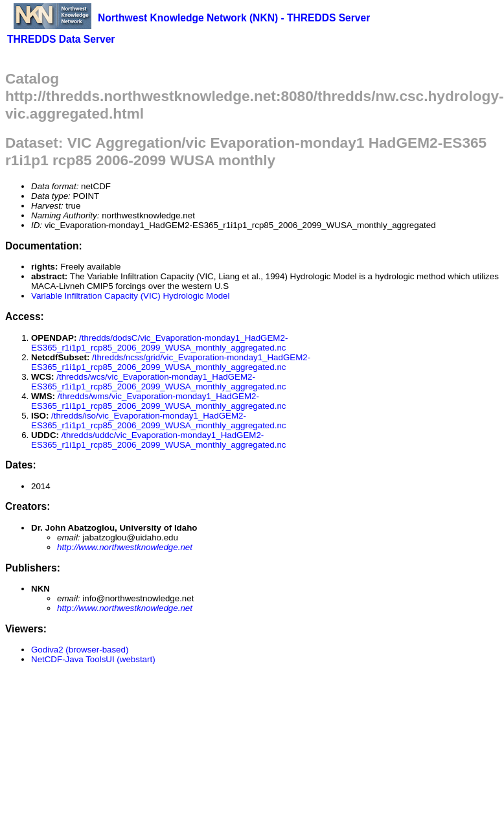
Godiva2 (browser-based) (80, 650)
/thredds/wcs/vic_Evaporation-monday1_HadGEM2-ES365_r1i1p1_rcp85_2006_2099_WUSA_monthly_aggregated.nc (158, 382)
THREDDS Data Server (61, 39)
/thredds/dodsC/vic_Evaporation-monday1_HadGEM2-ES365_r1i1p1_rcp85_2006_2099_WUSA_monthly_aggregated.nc (159, 343)
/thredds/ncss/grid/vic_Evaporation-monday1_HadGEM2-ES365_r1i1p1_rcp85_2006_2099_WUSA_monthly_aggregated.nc (171, 362)
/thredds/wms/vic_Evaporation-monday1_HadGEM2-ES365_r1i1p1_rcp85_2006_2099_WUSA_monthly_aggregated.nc (158, 401)
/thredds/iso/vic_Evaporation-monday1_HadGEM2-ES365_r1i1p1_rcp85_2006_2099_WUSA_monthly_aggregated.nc (158, 421)
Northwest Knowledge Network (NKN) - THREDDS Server (234, 18)
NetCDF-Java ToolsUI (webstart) (93, 659)
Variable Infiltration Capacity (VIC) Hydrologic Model (130, 296)
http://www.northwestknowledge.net (125, 547)
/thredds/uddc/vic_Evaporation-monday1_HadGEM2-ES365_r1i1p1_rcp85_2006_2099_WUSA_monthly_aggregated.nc (158, 440)
